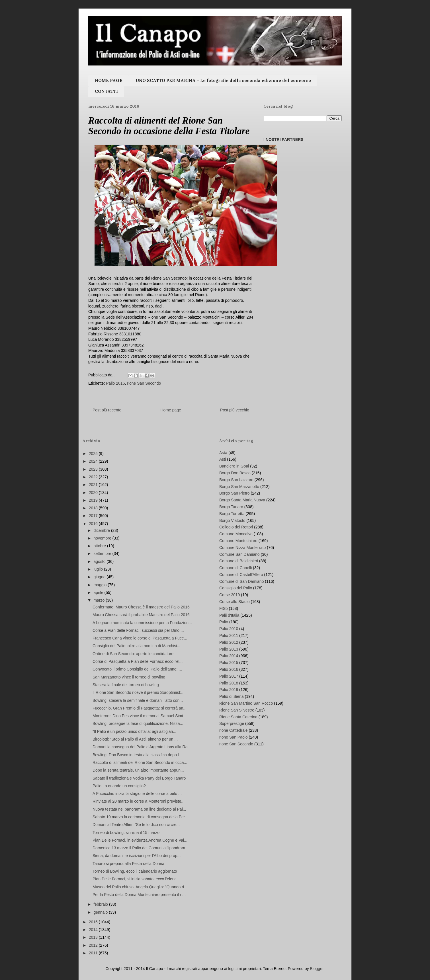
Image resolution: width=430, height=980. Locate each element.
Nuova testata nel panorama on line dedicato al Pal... (139, 809)
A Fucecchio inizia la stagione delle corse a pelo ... (137, 794)
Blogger (317, 969)
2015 (94, 922)
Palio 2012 (229, 642)
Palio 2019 (229, 690)
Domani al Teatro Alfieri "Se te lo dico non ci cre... (136, 825)
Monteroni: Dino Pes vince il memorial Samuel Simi (138, 716)
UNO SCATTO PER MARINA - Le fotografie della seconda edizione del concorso (223, 80)
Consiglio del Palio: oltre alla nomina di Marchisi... (136, 646)
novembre (103, 538)
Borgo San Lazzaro (236, 480)
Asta (223, 453)
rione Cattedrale (234, 730)
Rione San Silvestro (237, 710)
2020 (94, 493)
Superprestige (232, 723)
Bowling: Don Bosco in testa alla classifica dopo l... (137, 755)
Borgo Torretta (232, 514)
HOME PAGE (109, 80)
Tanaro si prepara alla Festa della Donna (128, 864)
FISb (224, 608)
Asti (223, 459)
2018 (94, 508)
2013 (94, 937)
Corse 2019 (230, 595)
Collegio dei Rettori (236, 527)
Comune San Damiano (239, 554)
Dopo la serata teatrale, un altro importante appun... (138, 770)
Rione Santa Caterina (238, 717)
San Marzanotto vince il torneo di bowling (129, 677)
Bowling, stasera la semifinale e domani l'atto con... (138, 700)
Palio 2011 (229, 635)
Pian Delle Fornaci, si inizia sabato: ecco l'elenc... (136, 879)
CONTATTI (106, 91)
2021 (94, 485)
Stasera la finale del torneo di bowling (126, 685)
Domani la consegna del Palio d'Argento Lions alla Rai (141, 747)
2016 (94, 524)
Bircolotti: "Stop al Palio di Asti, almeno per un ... (135, 739)
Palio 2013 (229, 649)
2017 (94, 516)
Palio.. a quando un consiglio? (119, 786)
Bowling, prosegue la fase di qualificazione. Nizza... (138, 723)
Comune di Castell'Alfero (241, 575)
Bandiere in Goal (234, 466)
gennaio (101, 912)
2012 (94, 945)
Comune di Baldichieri (239, 561)
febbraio (101, 904)
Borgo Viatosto (232, 520)
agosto (100, 561)
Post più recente (107, 410)
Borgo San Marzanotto (239, 487)
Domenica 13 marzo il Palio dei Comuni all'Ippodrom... (141, 848)
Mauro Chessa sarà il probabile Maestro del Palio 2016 (141, 615)
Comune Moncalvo (236, 534)
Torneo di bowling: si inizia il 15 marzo (126, 833)
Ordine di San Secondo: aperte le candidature (133, 654)
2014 (94, 930)
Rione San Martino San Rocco (246, 703)
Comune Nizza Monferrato (242, 548)
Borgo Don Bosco (235, 473)
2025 (94, 454)
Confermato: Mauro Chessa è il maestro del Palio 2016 (141, 607)
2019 (94, 500)
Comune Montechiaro (238, 541)
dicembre (102, 530)
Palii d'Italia (229, 615)
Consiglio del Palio (236, 588)
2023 (94, 469)
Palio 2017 (229, 676)
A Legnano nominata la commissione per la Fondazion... (142, 623)
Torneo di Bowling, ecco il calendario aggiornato (135, 871)
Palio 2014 (229, 656)
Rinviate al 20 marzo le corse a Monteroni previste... (139, 801)
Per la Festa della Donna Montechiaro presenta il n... (139, 895)
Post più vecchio (235, 410)
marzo (100, 600)
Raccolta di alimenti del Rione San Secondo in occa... (140, 762)
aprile (99, 592)
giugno (100, 577)
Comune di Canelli (236, 568)
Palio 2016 (115, 383)
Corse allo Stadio (235, 602)
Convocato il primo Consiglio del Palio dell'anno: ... (137, 669)
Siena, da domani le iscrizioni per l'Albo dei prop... (137, 856)
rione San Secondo (144, 383)
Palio (224, 622)
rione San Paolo (234, 737)
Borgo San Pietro (235, 493)
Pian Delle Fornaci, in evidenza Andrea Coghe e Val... (140, 840)
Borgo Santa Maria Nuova (242, 500)
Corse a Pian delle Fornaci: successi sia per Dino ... (138, 630)
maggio (101, 585)
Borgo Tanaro (231, 507)
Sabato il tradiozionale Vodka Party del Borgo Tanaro (139, 778)
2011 (94, 953)
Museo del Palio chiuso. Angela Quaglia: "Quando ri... (140, 887)
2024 (94, 461)
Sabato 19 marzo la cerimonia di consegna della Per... (140, 817)
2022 (94, 477)
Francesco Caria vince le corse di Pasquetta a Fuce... (140, 638)
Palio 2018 (229, 683)
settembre (103, 553)
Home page (171, 410)
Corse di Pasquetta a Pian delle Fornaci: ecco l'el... (138, 661)
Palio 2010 (229, 629)
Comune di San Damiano (241, 581)
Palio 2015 (229, 663)
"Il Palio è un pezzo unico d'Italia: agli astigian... (134, 731)
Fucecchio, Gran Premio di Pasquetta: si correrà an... (140, 708)
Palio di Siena (232, 696)
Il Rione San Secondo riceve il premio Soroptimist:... (139, 692)
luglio (99, 569)
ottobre (100, 546)
